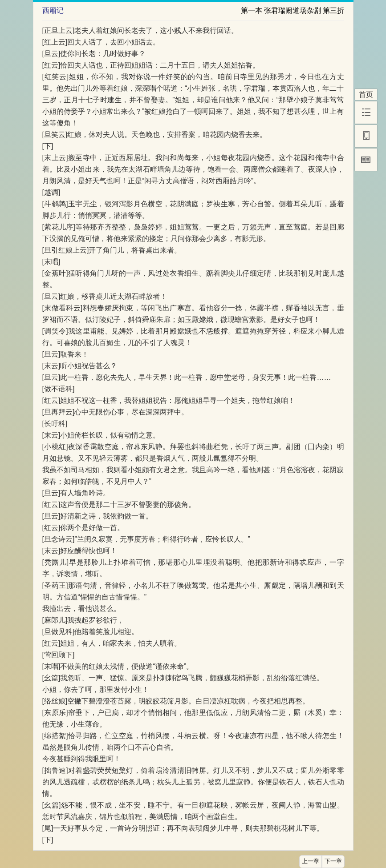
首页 (366, 94)
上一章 (311, 861)
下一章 (333, 861)
